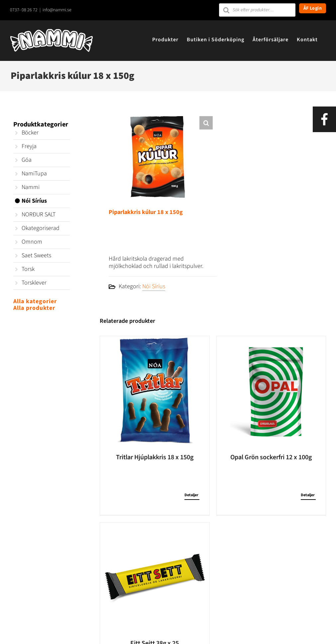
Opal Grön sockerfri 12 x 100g (271, 457)
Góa (27, 160)
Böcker (30, 133)
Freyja (29, 146)
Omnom (32, 242)
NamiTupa (34, 174)
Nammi (31, 187)
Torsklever (34, 283)
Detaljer (191, 495)
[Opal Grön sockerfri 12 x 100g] (271, 391)
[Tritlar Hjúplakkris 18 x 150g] (155, 391)
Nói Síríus (154, 286)
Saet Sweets (36, 255)
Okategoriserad (41, 228)
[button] (206, 123)
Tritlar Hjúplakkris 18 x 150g (155, 457)
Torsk (28, 269)
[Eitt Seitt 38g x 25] (155, 577)
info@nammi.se (57, 10)
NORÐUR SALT (39, 215)
